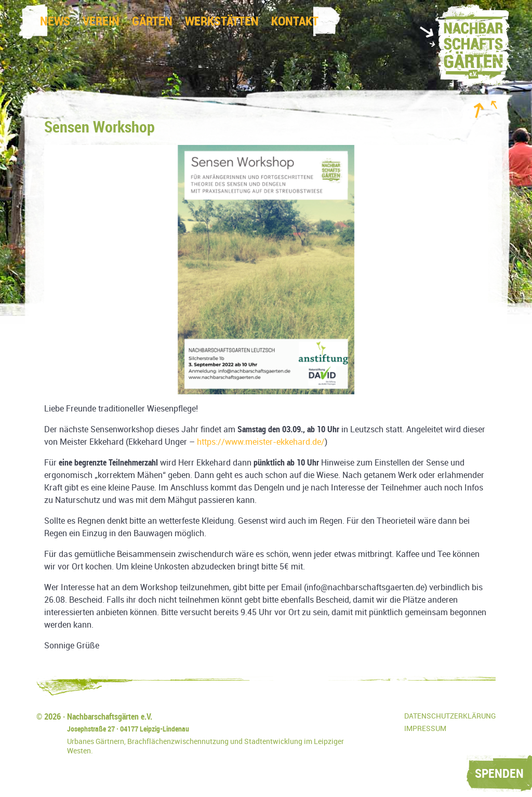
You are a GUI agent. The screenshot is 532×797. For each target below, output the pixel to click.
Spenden (499, 774)
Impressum (425, 729)
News (55, 21)
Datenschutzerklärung (450, 716)
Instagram (364, 722)
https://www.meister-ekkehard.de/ (261, 442)
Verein (101, 21)
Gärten (152, 21)
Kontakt (295, 21)
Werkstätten (222, 21)
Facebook (387, 722)
